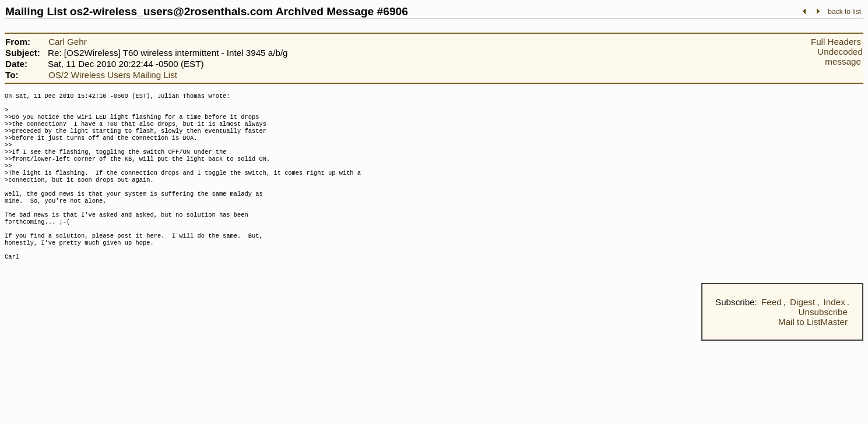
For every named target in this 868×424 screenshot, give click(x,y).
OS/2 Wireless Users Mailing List (113, 75)
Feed (772, 332)
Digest (802, 332)
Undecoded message (840, 56)
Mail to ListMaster (813, 352)
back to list (844, 12)
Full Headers (836, 42)
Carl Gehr (68, 42)
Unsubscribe (823, 342)
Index (834, 332)
